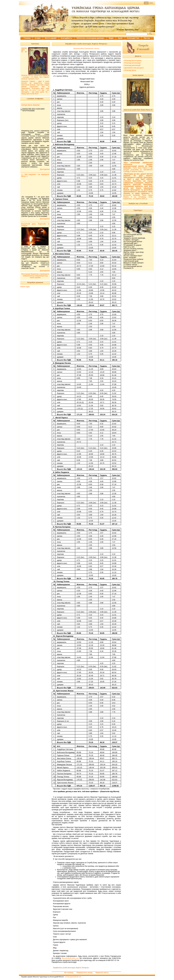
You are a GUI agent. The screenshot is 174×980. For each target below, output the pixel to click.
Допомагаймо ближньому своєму (86, 48)
